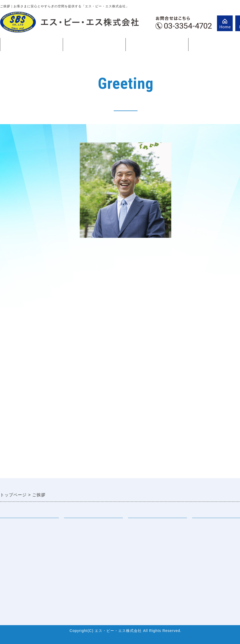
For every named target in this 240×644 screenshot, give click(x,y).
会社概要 (9, 546)
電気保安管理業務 (82, 546)
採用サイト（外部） (148, 557)
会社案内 (31, 46)
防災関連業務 (77, 557)
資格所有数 (11, 568)
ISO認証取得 (13, 557)
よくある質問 (141, 546)
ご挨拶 (157, 45)
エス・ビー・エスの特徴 (24, 536)
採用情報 (137, 525)
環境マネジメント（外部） (91, 578)
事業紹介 (94, 46)
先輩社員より (141, 536)
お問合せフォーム (18, 578)
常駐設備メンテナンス (86, 525)
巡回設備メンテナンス (86, 536)
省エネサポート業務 (84, 568)
